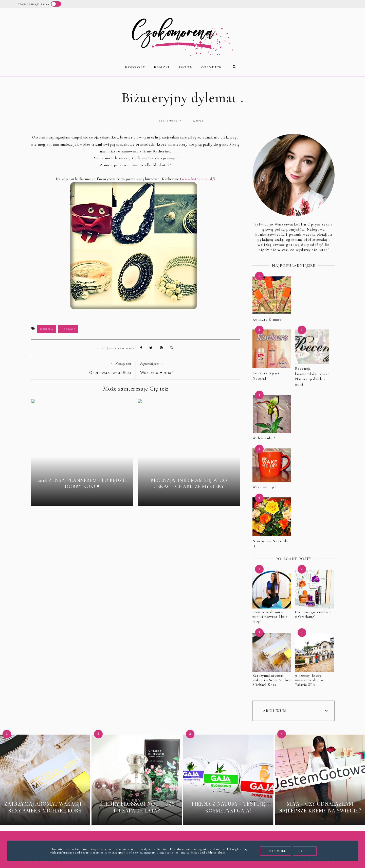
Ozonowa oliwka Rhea (110, 373)
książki (162, 67)
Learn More (276, 851)
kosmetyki (212, 67)
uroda (185, 67)
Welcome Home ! (157, 373)
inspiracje (68, 329)
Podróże (135, 67)
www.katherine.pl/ (198, 179)
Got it (305, 851)
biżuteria (47, 329)
